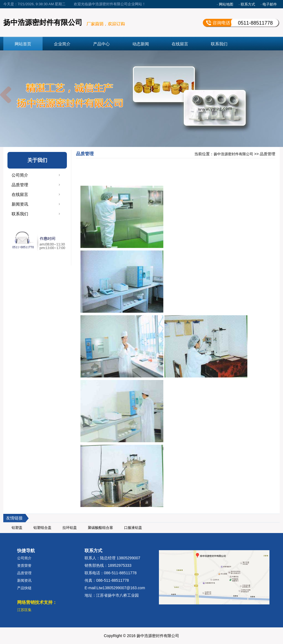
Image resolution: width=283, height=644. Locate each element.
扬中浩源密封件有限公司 (233, 154)
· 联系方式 (247, 4)
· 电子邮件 (269, 4)
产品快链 (24, 588)
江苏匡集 (24, 610)
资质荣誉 (24, 566)
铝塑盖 (17, 528)
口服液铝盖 (133, 528)
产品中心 (101, 44)
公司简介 (20, 175)
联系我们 (219, 44)
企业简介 (62, 44)
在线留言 (180, 44)
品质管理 (20, 185)
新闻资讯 (20, 204)
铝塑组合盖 (42, 528)
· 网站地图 (225, 4)
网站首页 (23, 44)
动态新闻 (141, 44)
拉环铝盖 (70, 528)
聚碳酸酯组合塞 (100, 528)
